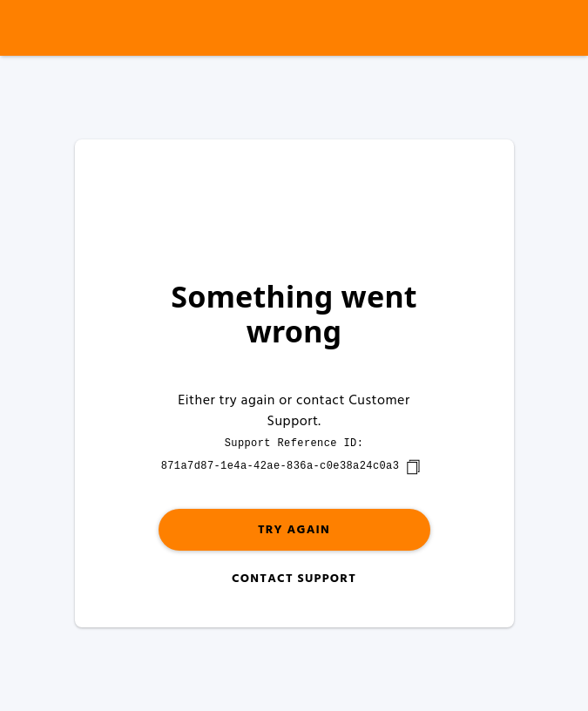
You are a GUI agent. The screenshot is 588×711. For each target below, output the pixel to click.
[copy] (413, 467)
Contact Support (294, 579)
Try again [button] (294, 530)
